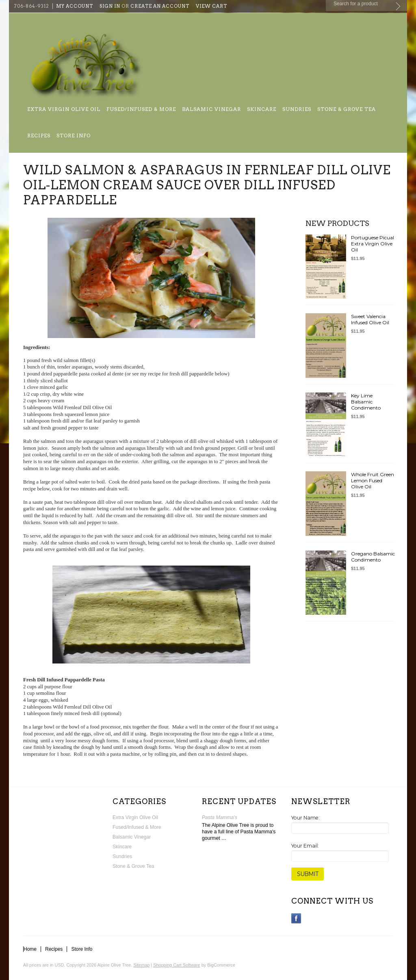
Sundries (297, 109)
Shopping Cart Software (177, 965)
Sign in (110, 6)
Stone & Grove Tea (347, 109)
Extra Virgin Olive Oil (64, 109)
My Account (75, 6)
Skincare (262, 109)
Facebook (296, 918)
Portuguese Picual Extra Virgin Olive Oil (373, 244)
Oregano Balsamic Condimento (373, 557)
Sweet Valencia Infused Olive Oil (370, 319)
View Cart (211, 6)
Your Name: (305, 818)
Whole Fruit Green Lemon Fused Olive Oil (373, 480)
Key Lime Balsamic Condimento (366, 402)
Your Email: (305, 846)
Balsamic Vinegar (211, 109)
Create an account (160, 6)
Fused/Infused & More (141, 109)
